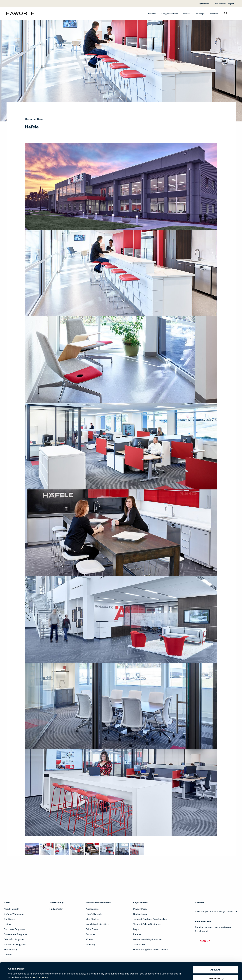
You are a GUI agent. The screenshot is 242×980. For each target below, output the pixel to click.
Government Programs (15, 934)
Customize (216, 966)
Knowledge (200, 13)
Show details (16, 974)
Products (152, 13)
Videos (89, 939)
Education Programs (14, 939)
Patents (137, 934)
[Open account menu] (233, 13)
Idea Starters (92, 919)
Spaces (186, 13)
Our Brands (10, 919)
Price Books (92, 929)
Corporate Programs (14, 929)
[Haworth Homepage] (29, 13)
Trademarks (139, 944)
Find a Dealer (56, 909)
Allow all (216, 957)
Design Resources (170, 13)
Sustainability (11, 949)
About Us (214, 13)
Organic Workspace (14, 914)
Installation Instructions (98, 924)
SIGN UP (205, 941)
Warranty (91, 944)
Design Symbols (94, 914)
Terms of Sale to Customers (147, 924)
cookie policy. (40, 965)
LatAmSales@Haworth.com (224, 911)
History (7, 924)
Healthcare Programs (15, 944)
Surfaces (91, 934)
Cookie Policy (140, 914)
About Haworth (12, 909)
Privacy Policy (140, 909)
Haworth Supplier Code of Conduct (151, 949)
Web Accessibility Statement (148, 939)
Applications (92, 909)
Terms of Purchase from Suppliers (150, 919)
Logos (136, 929)
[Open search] (226, 13)
